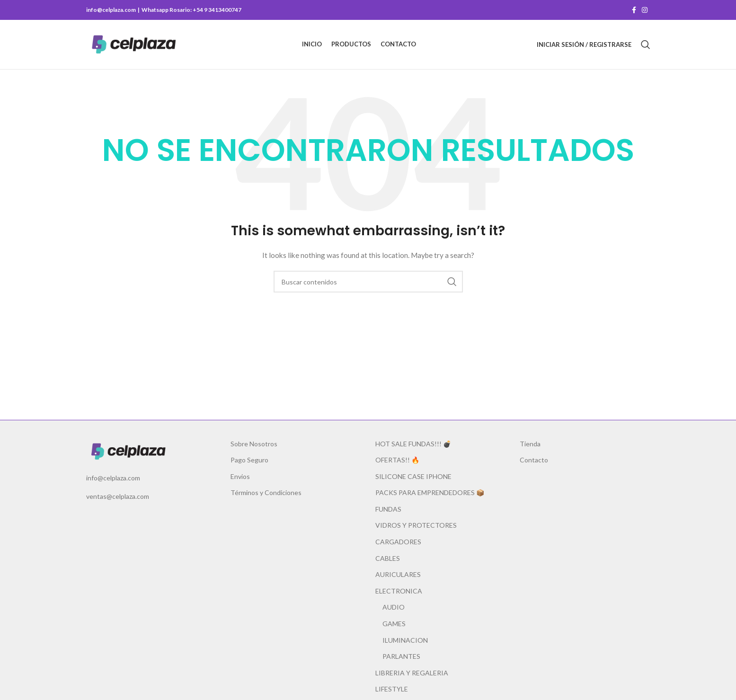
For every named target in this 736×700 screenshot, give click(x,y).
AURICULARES (398, 574)
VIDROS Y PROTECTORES (416, 525)
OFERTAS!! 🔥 (397, 460)
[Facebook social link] (634, 10)
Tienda (530, 444)
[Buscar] (646, 44)
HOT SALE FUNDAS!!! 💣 (413, 444)
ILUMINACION (405, 640)
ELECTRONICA (399, 591)
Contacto (534, 460)
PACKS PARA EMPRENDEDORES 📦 (430, 492)
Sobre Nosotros (254, 444)
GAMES (394, 624)
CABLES (388, 558)
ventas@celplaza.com (118, 496)
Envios (240, 476)
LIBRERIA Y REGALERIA (412, 673)
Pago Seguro (249, 460)
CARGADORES (398, 542)
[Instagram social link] (645, 10)
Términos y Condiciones (266, 492)
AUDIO (394, 607)
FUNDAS (388, 509)
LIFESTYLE (392, 689)
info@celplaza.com (113, 478)
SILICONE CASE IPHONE (413, 476)
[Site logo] (134, 44)
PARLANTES (401, 656)
